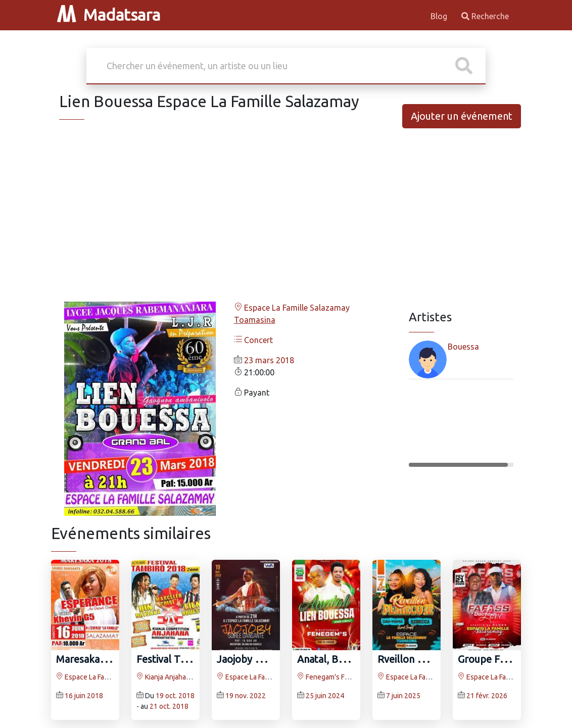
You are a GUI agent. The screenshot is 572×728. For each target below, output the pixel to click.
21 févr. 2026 (487, 696)
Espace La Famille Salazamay (292, 308)
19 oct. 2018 (175, 696)
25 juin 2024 (325, 696)
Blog (440, 16)
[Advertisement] (286, 223)
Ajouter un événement (462, 116)
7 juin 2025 (403, 696)
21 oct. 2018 (169, 706)
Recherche (485, 16)
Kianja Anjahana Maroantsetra (187, 677)
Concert (253, 340)
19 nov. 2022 (246, 696)
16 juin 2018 (84, 696)
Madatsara (109, 15)
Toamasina (255, 320)
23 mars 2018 (269, 360)
